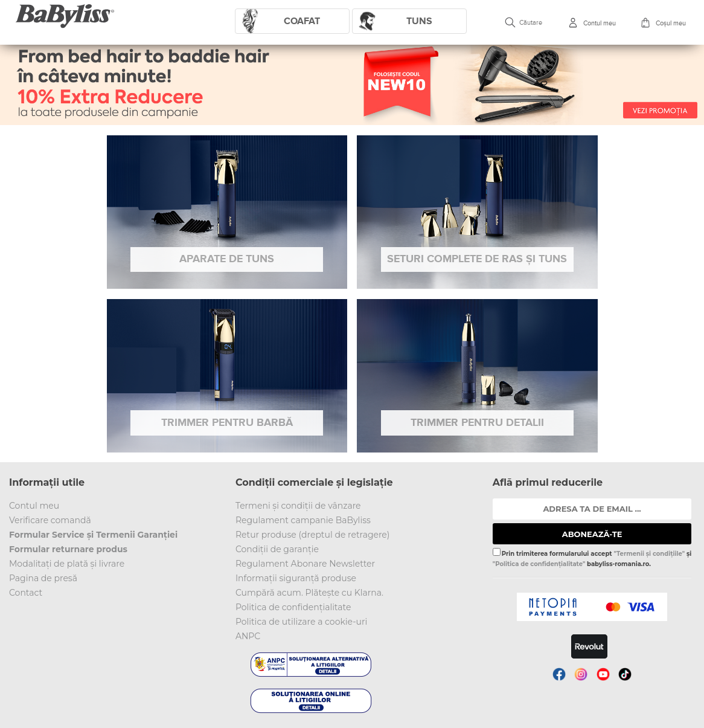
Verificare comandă (50, 520)
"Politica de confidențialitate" (539, 564)
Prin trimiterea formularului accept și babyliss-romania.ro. (592, 558)
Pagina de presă (43, 578)
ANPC (248, 636)
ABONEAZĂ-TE (592, 534)
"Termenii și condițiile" (649, 554)
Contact (26, 593)
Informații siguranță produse (296, 578)
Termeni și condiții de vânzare (298, 506)
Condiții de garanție (277, 549)
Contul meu (34, 506)
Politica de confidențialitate (293, 607)
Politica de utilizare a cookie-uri (301, 622)
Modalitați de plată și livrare (67, 564)
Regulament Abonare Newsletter (305, 564)
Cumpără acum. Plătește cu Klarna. (309, 593)
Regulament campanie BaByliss (303, 520)
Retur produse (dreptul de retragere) (313, 535)
